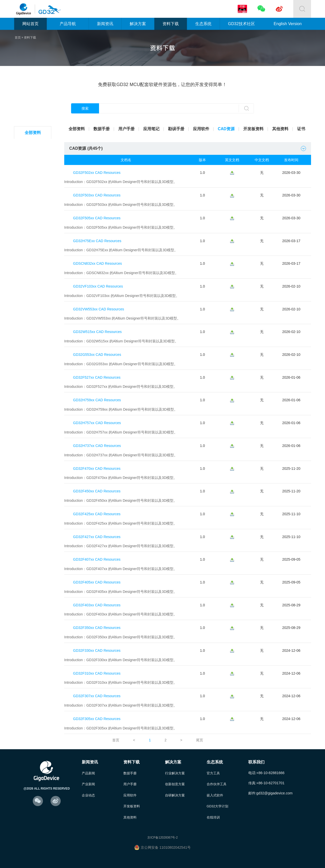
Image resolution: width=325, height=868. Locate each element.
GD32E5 (34, 260)
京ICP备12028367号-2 (162, 834)
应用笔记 (151, 129)
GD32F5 (34, 221)
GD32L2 (33, 158)
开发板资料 (253, 129)
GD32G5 (34, 323)
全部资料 (34, 133)
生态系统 (203, 24)
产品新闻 (88, 769)
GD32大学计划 (218, 802)
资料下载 (171, 24)
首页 (18, 38)
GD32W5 (33, 298)
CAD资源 (226, 129)
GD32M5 (33, 361)
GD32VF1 (34, 272)
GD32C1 (34, 285)
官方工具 (213, 769)
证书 (301, 129)
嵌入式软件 (215, 791)
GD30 (34, 374)
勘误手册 (176, 129)
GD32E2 (34, 247)
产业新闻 (88, 780)
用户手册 (126, 129)
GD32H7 (34, 336)
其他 (33, 386)
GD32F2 (34, 183)
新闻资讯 (105, 24)
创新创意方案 (175, 780)
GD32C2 (34, 145)
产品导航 (68, 24)
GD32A (33, 310)
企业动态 (88, 791)
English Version (288, 24)
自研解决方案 (175, 791)
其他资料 (280, 129)
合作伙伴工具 (217, 780)
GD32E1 (34, 234)
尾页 (200, 736)
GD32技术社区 (241, 24)
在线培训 (213, 814)
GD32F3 (34, 196)
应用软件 (201, 129)
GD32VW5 (34, 348)
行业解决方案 (175, 769)
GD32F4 (34, 209)
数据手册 (102, 129)
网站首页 (30, 24)
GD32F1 (34, 171)
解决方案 (138, 24)
